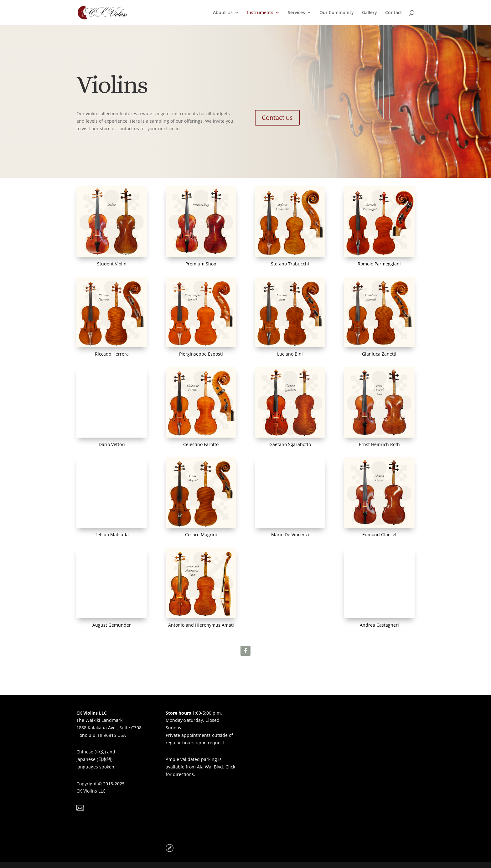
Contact (394, 13)
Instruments (260, 13)
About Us (223, 13)
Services (296, 13)
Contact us (277, 118)
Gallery (370, 13)
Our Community (337, 13)
